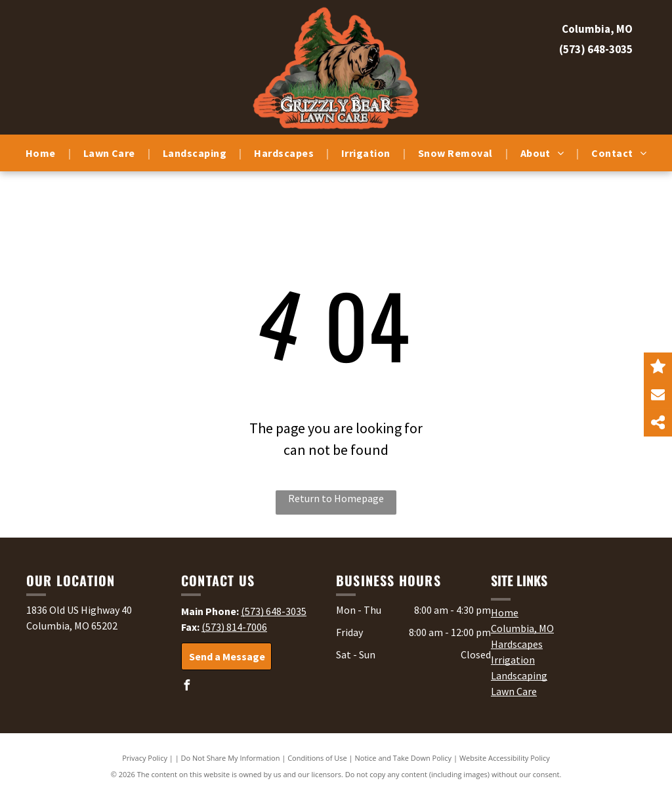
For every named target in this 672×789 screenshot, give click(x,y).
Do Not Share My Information (231, 758)
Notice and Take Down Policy (404, 758)
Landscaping (519, 675)
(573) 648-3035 (596, 49)
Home (505, 612)
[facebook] (186, 687)
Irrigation (513, 660)
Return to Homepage (336, 498)
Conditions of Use (317, 758)
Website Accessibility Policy (505, 758)
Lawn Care (514, 691)
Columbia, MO (522, 628)
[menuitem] (42, 153)
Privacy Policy (145, 758)
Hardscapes (517, 644)
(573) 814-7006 (234, 627)
